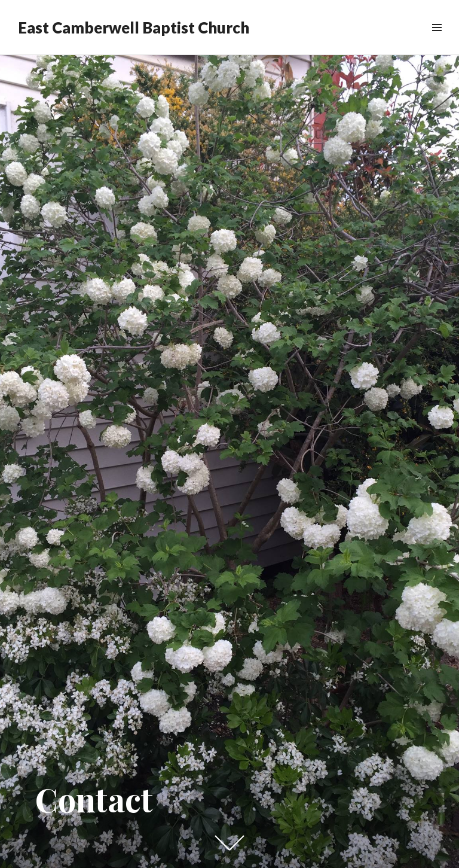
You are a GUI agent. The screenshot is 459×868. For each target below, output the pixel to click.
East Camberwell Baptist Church (134, 28)
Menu (437, 41)
